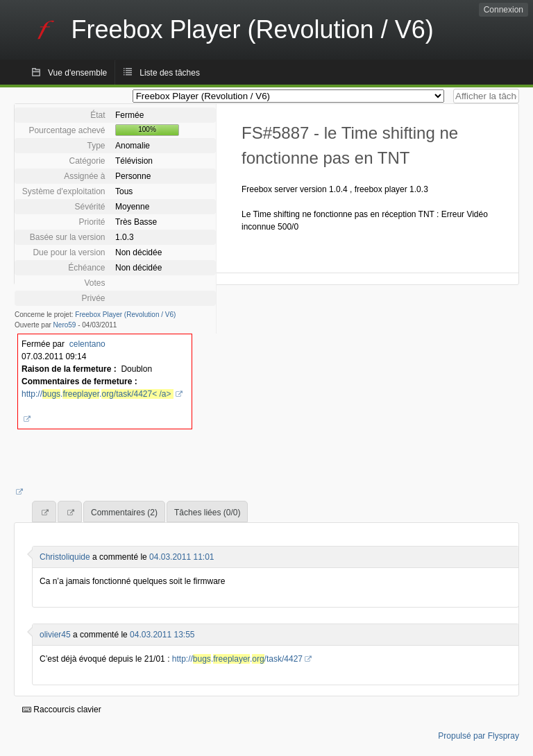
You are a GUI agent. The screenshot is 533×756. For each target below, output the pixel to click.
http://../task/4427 (237, 659)
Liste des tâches (170, 73)
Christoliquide (65, 557)
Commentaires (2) (124, 513)
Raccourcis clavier (62, 710)
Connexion (504, 10)
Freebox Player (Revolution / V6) (125, 315)
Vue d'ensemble (77, 73)
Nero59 (65, 325)
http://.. (98, 394)
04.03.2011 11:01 (181, 557)
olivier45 (55, 635)
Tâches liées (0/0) (207, 513)
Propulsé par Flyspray (479, 736)
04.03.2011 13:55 (162, 635)
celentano (87, 344)
